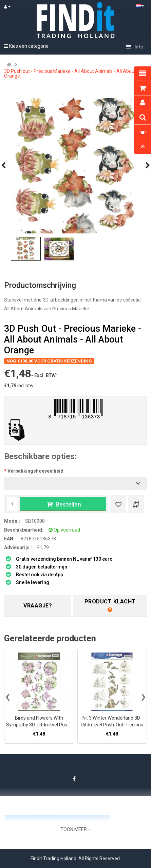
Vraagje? (38, 606)
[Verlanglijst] (118, 504)
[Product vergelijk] (136, 504)
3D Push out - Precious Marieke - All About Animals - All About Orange (70, 74)
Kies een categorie (26, 46)
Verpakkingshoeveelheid (35, 471)
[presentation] (8, 696)
